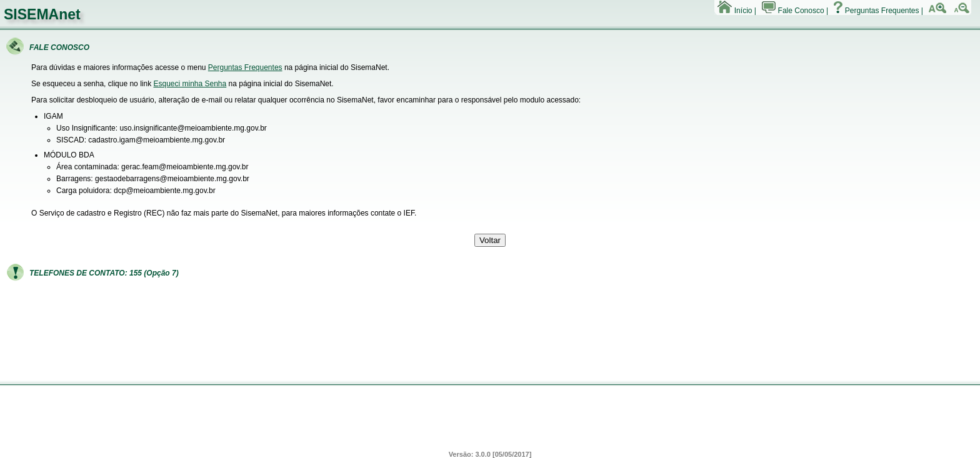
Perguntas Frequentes (245, 67)
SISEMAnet (42, 14)
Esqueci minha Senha (190, 84)
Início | (737, 11)
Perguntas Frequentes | (878, 11)
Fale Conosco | (795, 11)
